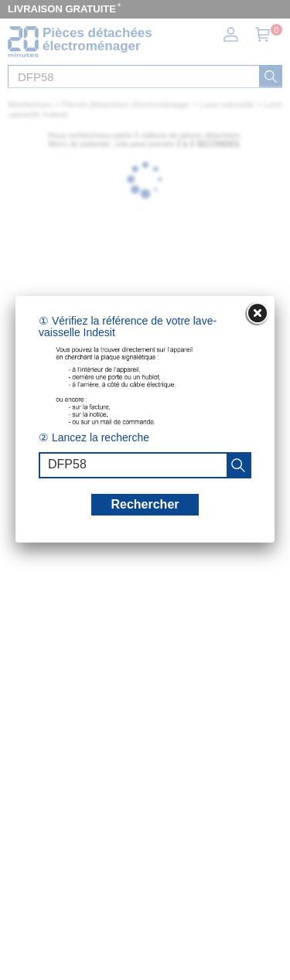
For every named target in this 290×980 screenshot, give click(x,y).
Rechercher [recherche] (145, 504)
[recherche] (238, 465)
